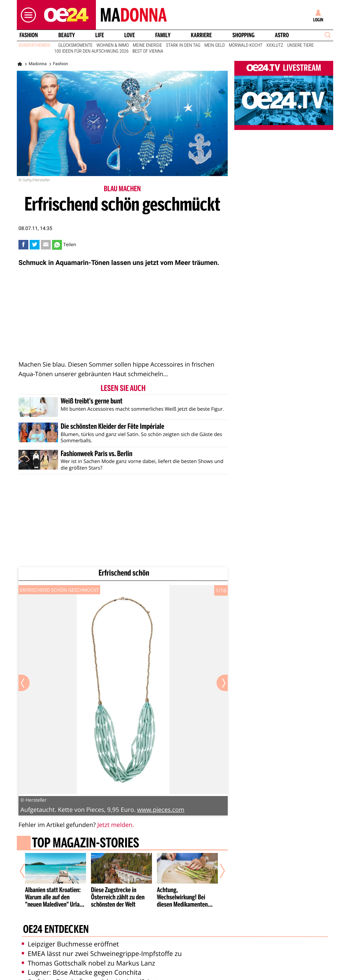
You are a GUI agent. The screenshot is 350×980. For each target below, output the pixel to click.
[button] (27, 15)
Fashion (29, 35)
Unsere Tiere (300, 45)
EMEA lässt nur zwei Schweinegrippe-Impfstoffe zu (102, 954)
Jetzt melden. (116, 825)
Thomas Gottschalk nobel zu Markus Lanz (88, 963)
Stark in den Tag (183, 45)
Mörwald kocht (246, 45)
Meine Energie (147, 45)
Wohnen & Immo (113, 45)
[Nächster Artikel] (218, 871)
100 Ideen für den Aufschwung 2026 (91, 51)
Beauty (67, 35)
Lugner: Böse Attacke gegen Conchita (82, 972)
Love (130, 35)
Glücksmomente (75, 45)
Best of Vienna (148, 51)
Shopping (243, 35)
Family (163, 35)
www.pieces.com (161, 810)
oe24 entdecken (56, 930)
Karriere (201, 35)
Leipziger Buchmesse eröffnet (70, 944)
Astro (282, 35)
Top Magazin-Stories (86, 844)
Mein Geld (215, 45)
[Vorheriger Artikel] (27, 871)
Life (100, 35)
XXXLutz (275, 45)
